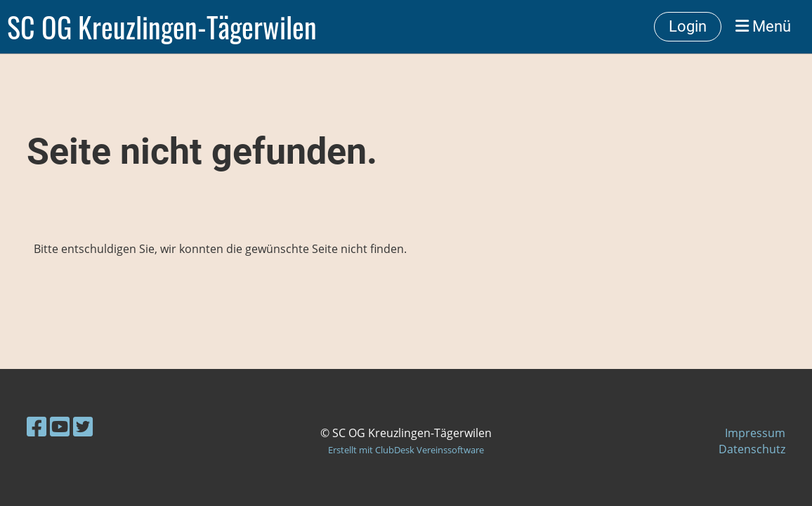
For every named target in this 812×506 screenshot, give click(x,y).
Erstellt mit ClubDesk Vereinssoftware (406, 450)
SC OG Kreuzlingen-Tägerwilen (162, 27)
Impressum (755, 433)
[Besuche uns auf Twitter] (83, 426)
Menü (763, 26)
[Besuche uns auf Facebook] (37, 426)
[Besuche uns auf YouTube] (60, 426)
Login (688, 26)
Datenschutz (752, 449)
